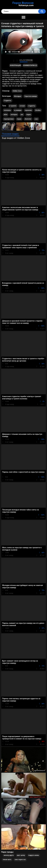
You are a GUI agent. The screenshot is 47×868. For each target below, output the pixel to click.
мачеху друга (9, 855)
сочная (22, 106)
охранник (28, 110)
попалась (7, 110)
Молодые (18, 96)
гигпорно (14, 115)
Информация (15, 65)
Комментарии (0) (30, 65)
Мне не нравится (17, 61)
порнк (19, 119)
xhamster (28, 119)
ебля (6, 115)
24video (38, 110)
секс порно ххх (20, 860)
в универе (18, 110)
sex (22, 115)
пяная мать (7, 860)
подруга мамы (34, 855)
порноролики (9, 119)
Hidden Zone (17, 91)
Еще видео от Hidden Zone (16, 138)
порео (29, 115)
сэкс (36, 119)
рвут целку (21, 855)
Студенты (8, 101)
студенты (32, 106)
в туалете (13, 106)
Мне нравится (14, 61)
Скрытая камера (31, 96)
